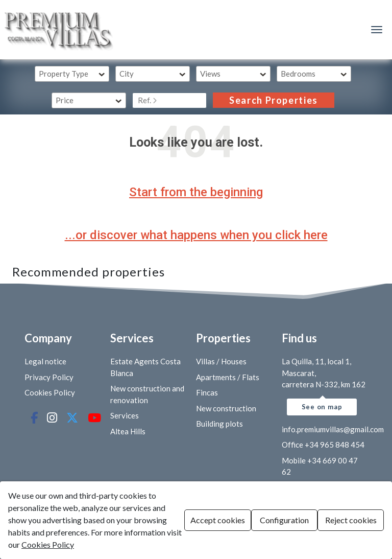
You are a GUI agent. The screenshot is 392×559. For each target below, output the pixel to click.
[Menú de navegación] (377, 30)
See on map (322, 407)
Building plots (219, 424)
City (127, 74)
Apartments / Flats (228, 377)
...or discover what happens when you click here (196, 235)
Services (125, 415)
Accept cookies (218, 520)
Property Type (64, 74)
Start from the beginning (196, 192)
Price (65, 100)
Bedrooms (298, 74)
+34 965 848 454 (335, 445)
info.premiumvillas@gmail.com (333, 429)
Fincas (207, 392)
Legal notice (45, 361)
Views (210, 74)
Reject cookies (351, 520)
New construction (226, 408)
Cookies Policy (50, 392)
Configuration (284, 520)
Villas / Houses (221, 361)
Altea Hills (128, 431)
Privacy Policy (49, 377)
